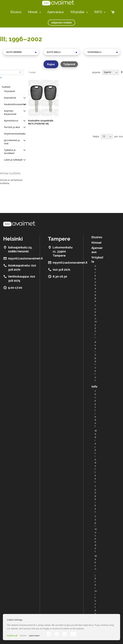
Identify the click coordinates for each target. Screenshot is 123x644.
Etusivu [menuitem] (16, 12)
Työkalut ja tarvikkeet (10, 152)
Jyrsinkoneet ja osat (12, 142)
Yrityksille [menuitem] (77, 12)
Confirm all (12, 636)
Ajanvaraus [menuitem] (55, 12)
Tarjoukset (10, 91)
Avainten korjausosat (10, 112)
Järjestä (96, 72)
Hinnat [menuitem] (33, 12)
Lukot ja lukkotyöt (13, 160)
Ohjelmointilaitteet (14, 134)
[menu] (58, 12)
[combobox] (21, 52)
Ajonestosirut (11, 121)
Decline (23, 636)
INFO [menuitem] (98, 12)
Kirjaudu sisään (61, 23)
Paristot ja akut (12, 127)
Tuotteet (6, 87)
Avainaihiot (10, 98)
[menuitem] (39, 12)
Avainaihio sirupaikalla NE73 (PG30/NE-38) (41, 122)
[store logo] (58, 3)
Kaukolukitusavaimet (15, 104)
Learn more (34, 636)
